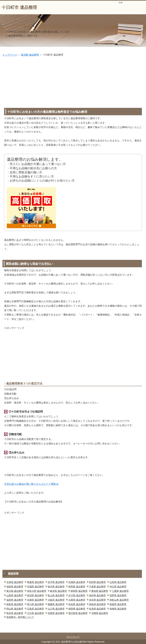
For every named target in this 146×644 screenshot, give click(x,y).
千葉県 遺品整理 (97, 587)
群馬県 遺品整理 (77, 587)
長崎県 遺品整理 (118, 609)
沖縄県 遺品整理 (100, 613)
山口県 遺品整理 (56, 609)
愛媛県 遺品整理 (56, 604)
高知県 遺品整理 (77, 604)
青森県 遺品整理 (35, 582)
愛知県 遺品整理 (100, 591)
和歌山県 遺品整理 (119, 600)
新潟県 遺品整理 (30, 55)
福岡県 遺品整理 (77, 609)
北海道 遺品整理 (15, 582)
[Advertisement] (74, 82)
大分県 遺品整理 (35, 613)
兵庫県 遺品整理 (77, 600)
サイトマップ (73, 637)
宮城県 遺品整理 (77, 582)
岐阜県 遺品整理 (58, 591)
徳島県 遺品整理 (15, 604)
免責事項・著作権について (20, 617)
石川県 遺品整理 (77, 595)
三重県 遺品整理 (120, 591)
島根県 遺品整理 (118, 604)
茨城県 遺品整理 (35, 587)
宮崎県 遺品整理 (56, 613)
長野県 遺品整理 (118, 595)
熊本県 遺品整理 (15, 613)
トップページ (10, 55)
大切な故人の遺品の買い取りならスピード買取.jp (31, 484)
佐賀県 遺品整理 (97, 609)
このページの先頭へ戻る (132, 630)
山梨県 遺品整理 (15, 595)
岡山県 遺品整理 (15, 609)
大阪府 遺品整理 (56, 600)
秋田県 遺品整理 (97, 582)
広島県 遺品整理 (35, 609)
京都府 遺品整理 (35, 600)
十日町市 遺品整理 (19, 7)
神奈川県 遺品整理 (37, 591)
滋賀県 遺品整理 (15, 600)
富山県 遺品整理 (56, 595)
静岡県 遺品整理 (79, 591)
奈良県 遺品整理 (97, 600)
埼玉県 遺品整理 (118, 587)
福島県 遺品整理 (15, 587)
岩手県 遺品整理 (56, 582)
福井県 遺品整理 (97, 595)
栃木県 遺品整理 (56, 587)
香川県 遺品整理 (35, 604)
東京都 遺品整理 (15, 591)
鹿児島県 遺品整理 (78, 613)
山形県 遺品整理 (118, 582)
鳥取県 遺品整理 (97, 604)
